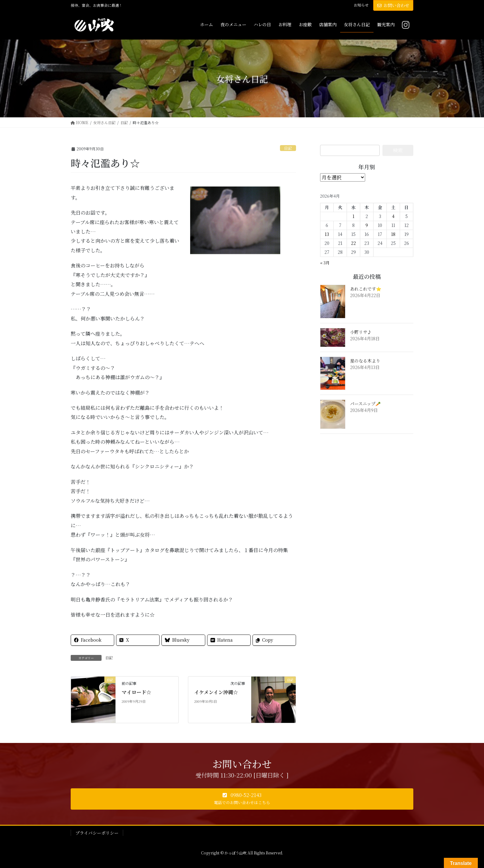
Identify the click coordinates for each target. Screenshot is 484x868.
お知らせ (361, 5)
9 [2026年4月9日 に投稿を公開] (367, 225)
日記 (288, 148)
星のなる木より (365, 361)
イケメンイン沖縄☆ (216, 692)
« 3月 (325, 263)
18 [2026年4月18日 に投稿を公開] (393, 234)
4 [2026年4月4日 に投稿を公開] (393, 216)
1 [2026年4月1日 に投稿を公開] (353, 216)
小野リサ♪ (361, 332)
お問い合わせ (393, 5)
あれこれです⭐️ (366, 289)
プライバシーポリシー (97, 833)
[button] (242, 799)
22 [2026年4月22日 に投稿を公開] (353, 243)
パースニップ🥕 (365, 404)
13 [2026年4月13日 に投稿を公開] (327, 234)
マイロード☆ (136, 692)
